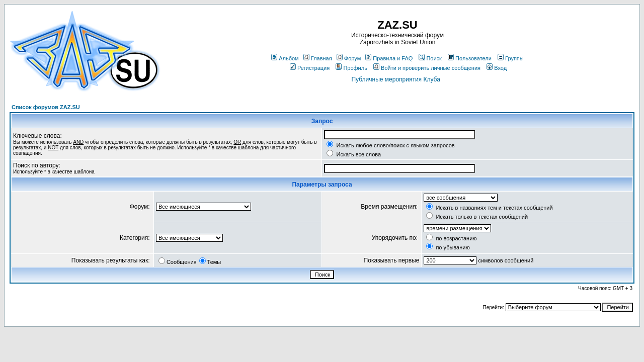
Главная (318, 58)
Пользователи (470, 58)
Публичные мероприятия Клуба (395, 79)
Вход (497, 68)
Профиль (351, 68)
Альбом (285, 58)
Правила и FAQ (389, 58)
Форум (349, 58)
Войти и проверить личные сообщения (427, 68)
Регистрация (310, 68)
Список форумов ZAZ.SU (46, 107)
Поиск (430, 58)
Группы (511, 58)
